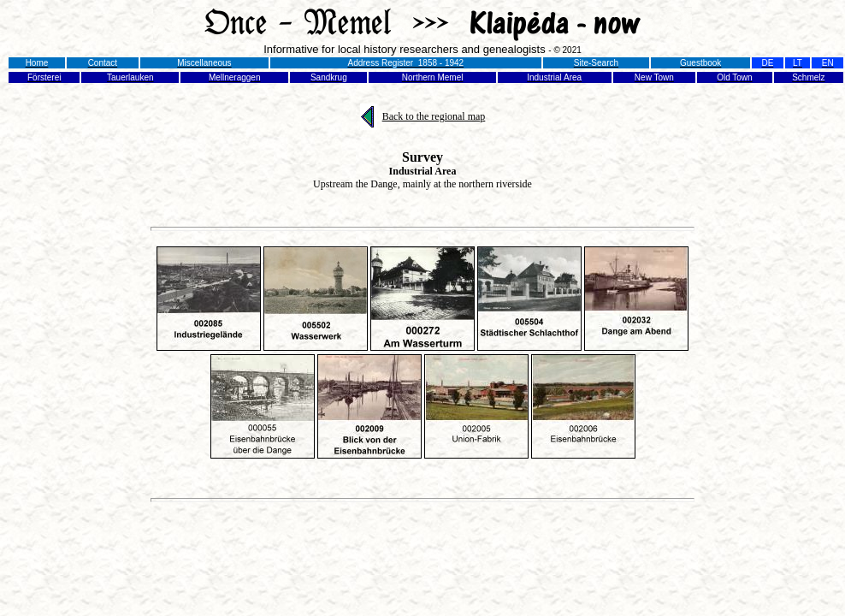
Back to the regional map (434, 116)
